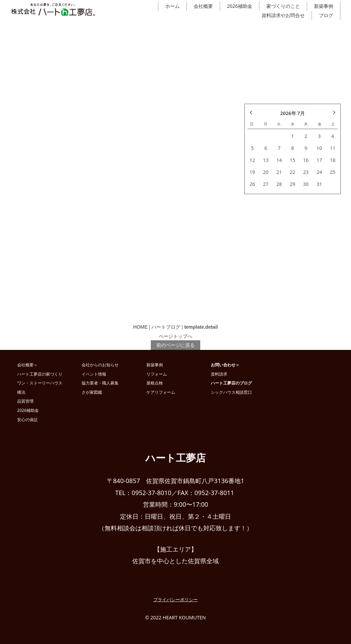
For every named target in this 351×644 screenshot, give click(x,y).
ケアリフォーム (161, 392)
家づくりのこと (283, 6)
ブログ (326, 15)
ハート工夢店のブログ (231, 383)
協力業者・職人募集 (100, 383)
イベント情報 (94, 374)
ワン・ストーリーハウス (40, 383)
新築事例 (324, 6)
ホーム (172, 6)
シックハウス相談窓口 (231, 392)
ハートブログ (166, 327)
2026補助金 (240, 6)
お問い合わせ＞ (225, 365)
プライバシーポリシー (175, 599)
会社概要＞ (27, 365)
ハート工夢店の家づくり (40, 374)
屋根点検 (155, 383)
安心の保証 (27, 419)
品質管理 (25, 401)
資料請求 (219, 374)
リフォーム (157, 374)
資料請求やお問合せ (283, 15)
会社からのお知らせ (100, 365)
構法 (21, 392)
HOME (141, 327)
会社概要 (203, 6)
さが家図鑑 (92, 392)
